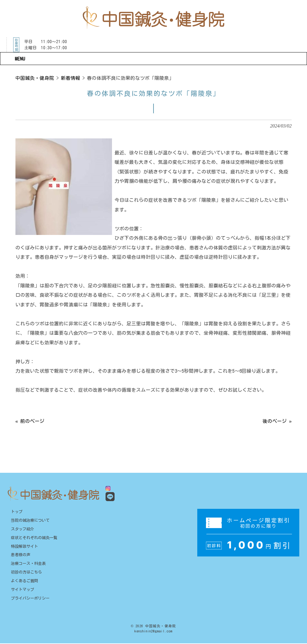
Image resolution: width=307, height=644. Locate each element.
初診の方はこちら (26, 573)
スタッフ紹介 (23, 529)
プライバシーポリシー (30, 598)
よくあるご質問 (24, 581)
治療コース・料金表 (28, 564)
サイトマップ (23, 590)
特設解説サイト (24, 546)
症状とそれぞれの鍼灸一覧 (34, 538)
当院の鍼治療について (30, 520)
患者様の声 (21, 555)
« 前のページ (30, 421)
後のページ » (277, 421)
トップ (17, 512)
